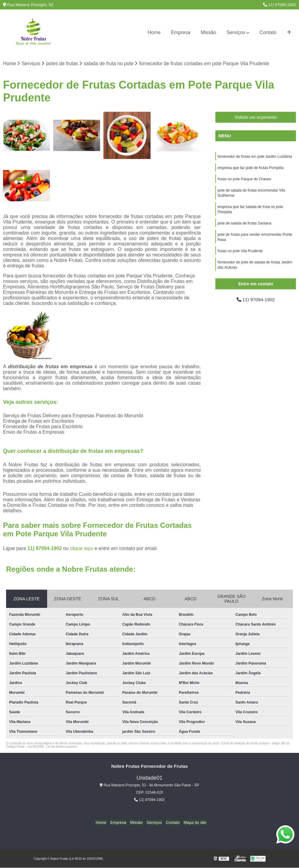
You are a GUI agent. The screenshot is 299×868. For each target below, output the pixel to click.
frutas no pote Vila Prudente (240, 254)
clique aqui (82, 549)
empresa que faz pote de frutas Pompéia (250, 168)
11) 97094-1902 (280, 5)
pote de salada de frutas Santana (244, 226)
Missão (209, 32)
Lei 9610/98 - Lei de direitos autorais (52, 747)
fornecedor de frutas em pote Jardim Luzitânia (255, 157)
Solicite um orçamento (256, 118)
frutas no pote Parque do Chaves (244, 180)
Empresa (181, 32)
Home (154, 32)
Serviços (236, 32)
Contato (268, 32)
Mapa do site (193, 822)
